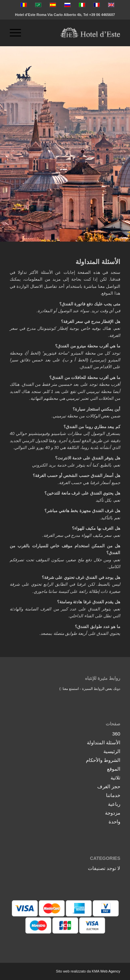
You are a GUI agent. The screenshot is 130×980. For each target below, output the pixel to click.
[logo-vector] (76, 33)
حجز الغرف (109, 786)
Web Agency (110, 971)
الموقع (114, 769)
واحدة (114, 822)
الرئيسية (112, 751)
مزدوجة (113, 813)
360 (116, 734)
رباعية (114, 804)
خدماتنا (113, 795)
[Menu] (18, 33)
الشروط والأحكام (103, 760)
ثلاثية (115, 778)
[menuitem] (18, 33)
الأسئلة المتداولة (104, 742)
